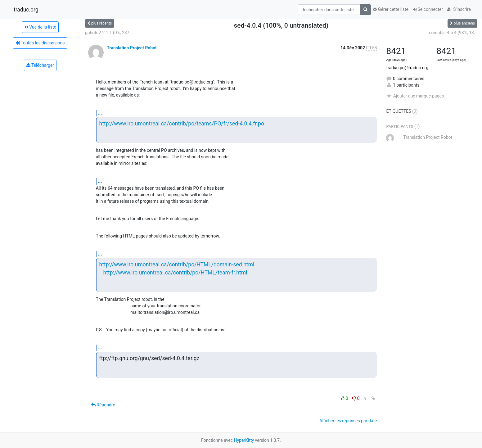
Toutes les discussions (40, 43)
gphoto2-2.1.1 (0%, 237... (109, 33)
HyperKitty (244, 440)
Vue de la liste (40, 27)
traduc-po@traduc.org (407, 68)
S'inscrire (459, 9)
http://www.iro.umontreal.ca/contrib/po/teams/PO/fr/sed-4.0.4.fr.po (182, 124)
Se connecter (428, 9)
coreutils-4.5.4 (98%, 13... (453, 33)
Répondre (103, 405)
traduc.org (26, 10)
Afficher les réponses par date (348, 421)
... (100, 113)
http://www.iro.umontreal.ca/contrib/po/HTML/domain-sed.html (177, 265)
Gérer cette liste (391, 9)
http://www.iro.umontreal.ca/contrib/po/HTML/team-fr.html (175, 273)
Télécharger (40, 65)
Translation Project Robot (132, 48)
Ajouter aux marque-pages (415, 96)
